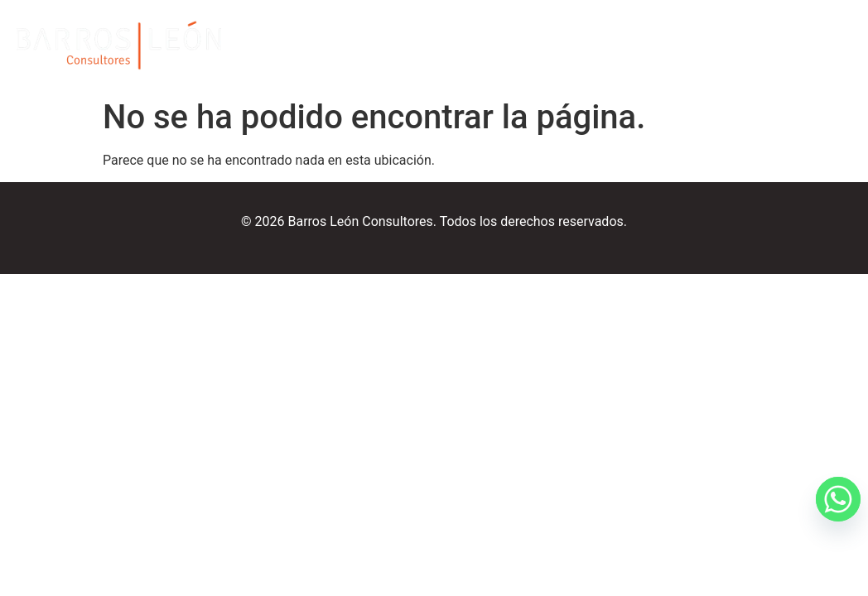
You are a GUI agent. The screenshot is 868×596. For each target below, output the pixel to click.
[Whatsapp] (822, 553)
